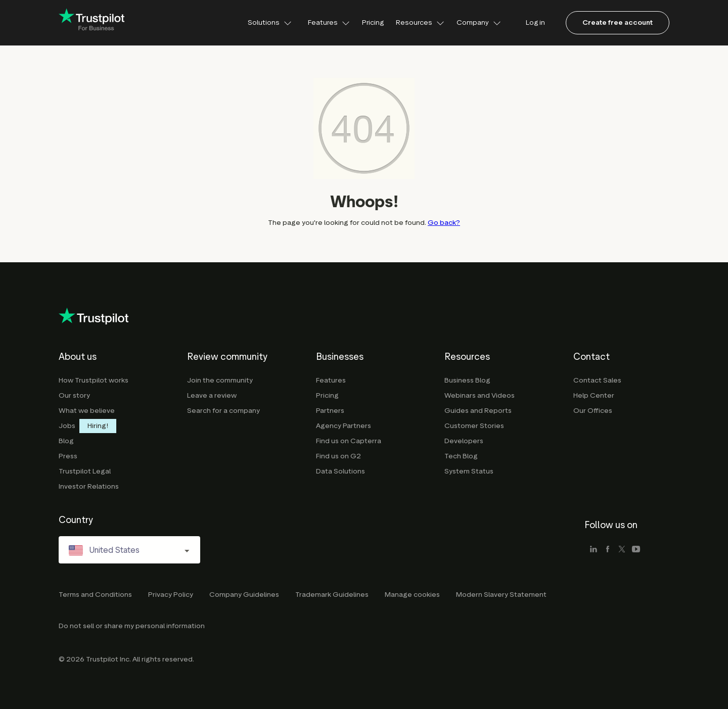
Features (329, 22)
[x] (622, 550)
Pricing (373, 22)
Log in (535, 22)
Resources (420, 22)
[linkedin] (594, 550)
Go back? (444, 223)
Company (479, 22)
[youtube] (636, 550)
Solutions (270, 22)
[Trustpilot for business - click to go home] (92, 23)
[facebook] (608, 550)
